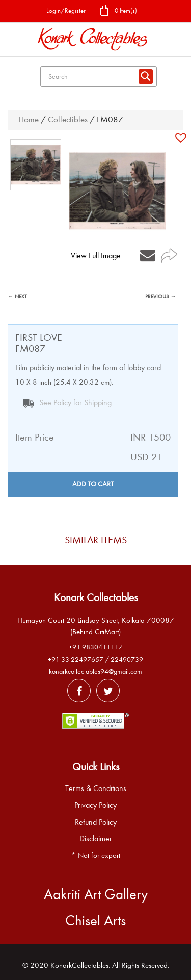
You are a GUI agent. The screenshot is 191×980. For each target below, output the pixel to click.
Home (29, 119)
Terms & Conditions (96, 788)
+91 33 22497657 (76, 659)
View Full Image (96, 256)
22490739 (127, 659)
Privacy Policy (95, 805)
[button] (182, 138)
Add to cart (93, 484)
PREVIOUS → (161, 297)
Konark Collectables (96, 597)
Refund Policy (96, 822)
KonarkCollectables (79, 965)
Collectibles (68, 119)
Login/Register (66, 10)
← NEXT (17, 297)
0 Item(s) (118, 11)
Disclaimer (96, 839)
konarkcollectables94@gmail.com (95, 672)
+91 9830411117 (96, 647)
